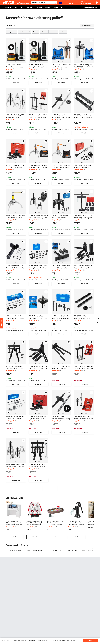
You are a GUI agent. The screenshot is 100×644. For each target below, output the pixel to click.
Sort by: (84, 25)
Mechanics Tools (22, 12)
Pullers (30, 12)
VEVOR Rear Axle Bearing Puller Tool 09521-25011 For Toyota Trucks (83, 117)
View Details (61, 384)
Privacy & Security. (70, 640)
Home (7, 12)
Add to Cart (16, 83)
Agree (91, 640)
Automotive (13, 12)
